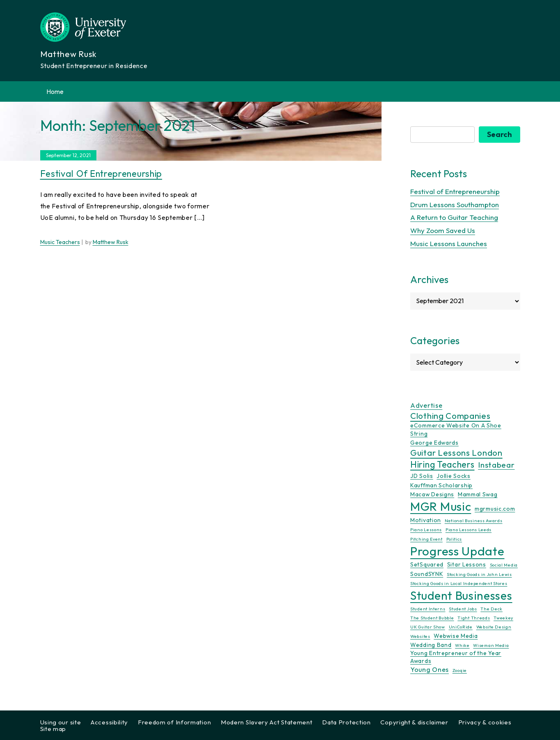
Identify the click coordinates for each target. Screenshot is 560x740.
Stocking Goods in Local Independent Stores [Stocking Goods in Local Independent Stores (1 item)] (459, 584)
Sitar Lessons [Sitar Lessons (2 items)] (467, 565)
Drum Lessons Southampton (455, 204)
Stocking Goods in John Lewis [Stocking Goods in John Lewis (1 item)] (479, 574)
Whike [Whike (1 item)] (462, 646)
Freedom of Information (174, 722)
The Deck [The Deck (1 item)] (491, 609)
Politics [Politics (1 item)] (454, 539)
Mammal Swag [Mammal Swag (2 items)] (478, 494)
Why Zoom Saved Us (443, 231)
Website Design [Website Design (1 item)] (494, 627)
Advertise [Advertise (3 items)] (426, 405)
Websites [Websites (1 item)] (420, 636)
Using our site (61, 722)
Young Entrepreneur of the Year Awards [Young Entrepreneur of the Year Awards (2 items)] (456, 657)
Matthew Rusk (111, 242)
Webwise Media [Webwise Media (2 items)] (456, 636)
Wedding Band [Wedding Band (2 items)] (431, 645)
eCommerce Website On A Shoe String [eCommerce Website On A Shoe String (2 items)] (456, 429)
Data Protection (346, 722)
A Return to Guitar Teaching (454, 218)
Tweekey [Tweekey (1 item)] (503, 618)
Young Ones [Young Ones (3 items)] (430, 670)
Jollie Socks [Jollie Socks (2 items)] (453, 476)
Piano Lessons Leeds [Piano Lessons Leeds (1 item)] (469, 530)
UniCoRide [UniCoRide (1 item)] (461, 627)
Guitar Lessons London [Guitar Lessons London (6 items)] (456, 453)
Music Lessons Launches (449, 243)
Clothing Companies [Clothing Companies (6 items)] (450, 416)
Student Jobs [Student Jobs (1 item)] (463, 609)
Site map (53, 729)
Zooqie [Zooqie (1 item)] (460, 671)
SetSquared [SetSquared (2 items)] (427, 565)
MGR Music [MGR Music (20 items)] (441, 507)
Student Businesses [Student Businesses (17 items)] (461, 595)
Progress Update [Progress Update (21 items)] (457, 552)
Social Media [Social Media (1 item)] (504, 565)
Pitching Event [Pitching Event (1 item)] (426, 539)
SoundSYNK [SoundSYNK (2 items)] (427, 574)
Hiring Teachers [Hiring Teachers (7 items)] (442, 465)
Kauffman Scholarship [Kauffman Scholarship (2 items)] (441, 485)
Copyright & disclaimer (414, 722)
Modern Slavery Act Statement (267, 722)
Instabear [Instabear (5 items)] (496, 465)
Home (55, 91)
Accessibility (109, 722)
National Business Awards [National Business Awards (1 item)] (474, 521)
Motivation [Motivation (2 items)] (426, 520)
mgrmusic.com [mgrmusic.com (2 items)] (495, 509)
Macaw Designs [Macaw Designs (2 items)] (432, 494)
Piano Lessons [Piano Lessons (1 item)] (426, 530)
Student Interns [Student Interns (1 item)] (428, 609)
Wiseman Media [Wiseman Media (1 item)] (491, 646)
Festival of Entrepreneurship (101, 174)
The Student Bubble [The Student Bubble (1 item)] (432, 618)
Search (499, 134)
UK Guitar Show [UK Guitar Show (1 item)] (428, 627)
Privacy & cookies (485, 722)
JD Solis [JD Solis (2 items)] (422, 476)
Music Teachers (60, 242)
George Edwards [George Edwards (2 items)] (434, 443)
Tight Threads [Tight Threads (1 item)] (474, 618)
